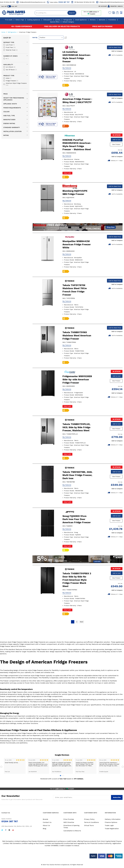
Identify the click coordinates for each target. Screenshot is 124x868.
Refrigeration (12, 32)
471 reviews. (79, 780)
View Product (117, 145)
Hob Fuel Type (9, 116)
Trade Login (109, 826)
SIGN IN (120, 6)
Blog (44, 830)
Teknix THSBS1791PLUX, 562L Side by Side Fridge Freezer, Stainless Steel (76, 428)
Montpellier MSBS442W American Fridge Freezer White (77, 245)
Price (6, 94)
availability (8, 65)
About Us (46, 826)
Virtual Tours (89, 826)
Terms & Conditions (91, 823)
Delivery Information (113, 820)
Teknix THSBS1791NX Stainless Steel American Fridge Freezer (77, 336)
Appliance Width (10, 104)
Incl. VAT (4, 6)
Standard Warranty (12, 127)
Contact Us (47, 823)
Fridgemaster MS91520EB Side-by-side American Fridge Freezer (77, 380)
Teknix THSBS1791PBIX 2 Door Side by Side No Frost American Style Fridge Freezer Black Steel (77, 581)
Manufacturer (9, 120)
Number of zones (10, 56)
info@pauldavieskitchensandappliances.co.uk (39, 2)
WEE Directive (69, 823)
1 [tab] (60, 777)
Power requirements (12, 108)
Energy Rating (9, 123)
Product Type (9, 76)
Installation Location (12, 131)
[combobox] (56, 13)
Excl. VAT (14, 6)
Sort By (35, 37)
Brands (45, 820)
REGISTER (113, 6)
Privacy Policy (89, 820)
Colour (6, 112)
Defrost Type (9, 42)
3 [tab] (64, 777)
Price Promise (69, 820)
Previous (1, 768)
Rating (6, 135)
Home (4, 32)
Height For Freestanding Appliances (14, 99)
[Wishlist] (109, 13)
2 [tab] (62, 777)
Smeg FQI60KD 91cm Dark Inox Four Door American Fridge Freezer (77, 520)
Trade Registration (112, 830)
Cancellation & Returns (72, 832)
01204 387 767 (70, 2)
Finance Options (111, 823)
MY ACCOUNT (103, 6)
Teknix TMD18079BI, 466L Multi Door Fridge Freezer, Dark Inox (77, 476)
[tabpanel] (15, 767)
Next (123, 768)
